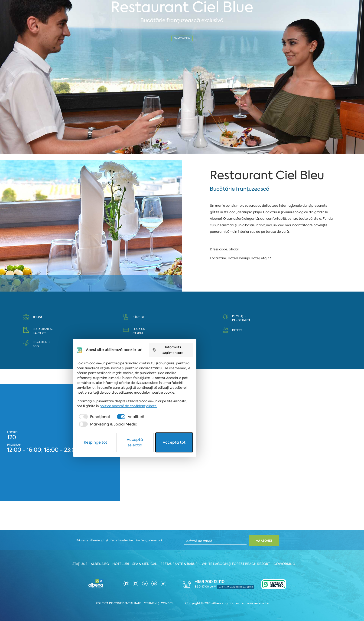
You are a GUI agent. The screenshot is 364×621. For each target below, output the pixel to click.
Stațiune (77, 564)
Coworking (289, 564)
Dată (23, 52)
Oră (115, 52)
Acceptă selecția (182, 606)
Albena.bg (98, 564)
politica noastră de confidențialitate (132, 579)
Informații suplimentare (237, 531)
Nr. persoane (206, 52)
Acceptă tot (235, 606)
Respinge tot (129, 606)
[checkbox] (120, 590)
